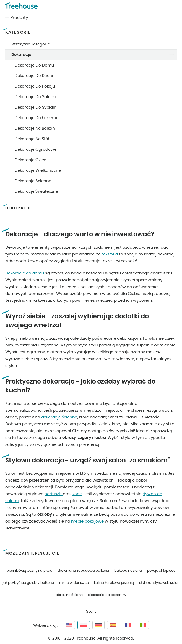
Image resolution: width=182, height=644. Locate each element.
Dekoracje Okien (31, 160)
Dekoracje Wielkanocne (38, 170)
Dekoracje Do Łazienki (36, 118)
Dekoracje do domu (25, 273)
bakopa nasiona (128, 571)
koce (77, 494)
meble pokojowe (87, 521)
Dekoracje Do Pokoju (35, 86)
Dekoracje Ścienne (33, 181)
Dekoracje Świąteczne (36, 191)
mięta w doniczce (74, 583)
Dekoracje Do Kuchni (35, 76)
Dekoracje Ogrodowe (36, 149)
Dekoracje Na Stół (32, 139)
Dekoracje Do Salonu (35, 97)
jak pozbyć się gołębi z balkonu (28, 583)
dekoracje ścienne (59, 417)
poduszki (54, 494)
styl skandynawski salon (159, 583)
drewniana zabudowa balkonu (83, 571)
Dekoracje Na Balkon (35, 128)
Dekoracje (21, 55)
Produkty (19, 18)
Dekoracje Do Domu (34, 65)
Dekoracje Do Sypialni (36, 107)
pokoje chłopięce (161, 571)
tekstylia (110, 254)
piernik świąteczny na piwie (29, 571)
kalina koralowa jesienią (114, 583)
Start (91, 612)
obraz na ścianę (69, 595)
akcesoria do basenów (107, 595)
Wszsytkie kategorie (31, 44)
